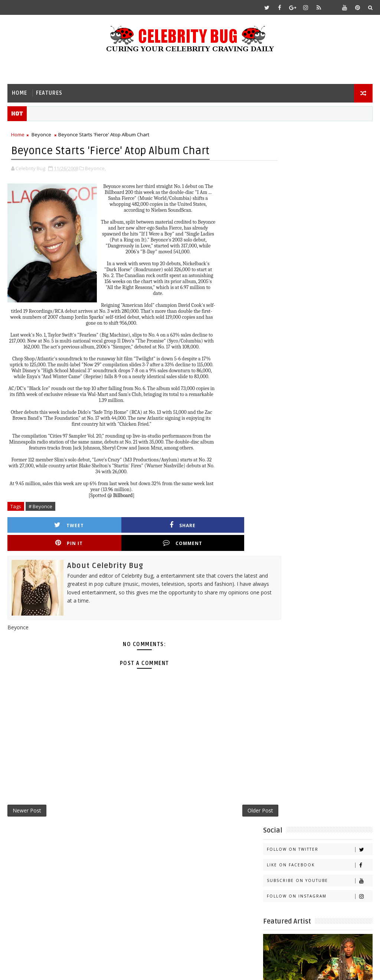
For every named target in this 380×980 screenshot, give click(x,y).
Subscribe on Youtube (320, 183)
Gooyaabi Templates (155, 969)
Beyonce (41, 136)
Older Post (235, 796)
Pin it (167, 526)
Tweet (43, 526)
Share (105, 526)
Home (19, 93)
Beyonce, (95, 169)
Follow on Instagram (320, 199)
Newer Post (27, 796)
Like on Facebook (320, 167)
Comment (229, 526)
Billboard (123, 496)
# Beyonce (40, 507)
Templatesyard (70, 969)
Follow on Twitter (320, 152)
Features (49, 93)
